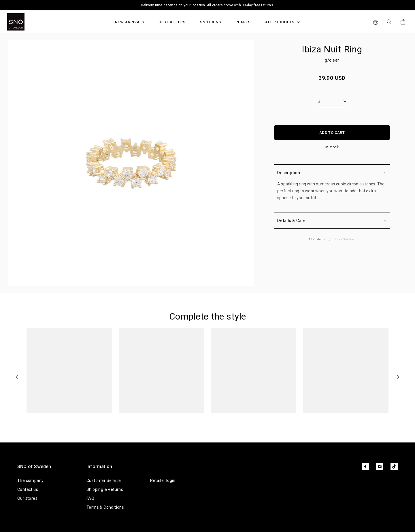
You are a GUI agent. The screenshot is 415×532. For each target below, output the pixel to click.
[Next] (398, 377)
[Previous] (17, 377)
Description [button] (332, 173)
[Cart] (402, 22)
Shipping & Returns (105, 489)
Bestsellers (172, 22)
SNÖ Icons (211, 22)
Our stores (27, 498)
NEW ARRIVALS (130, 22)
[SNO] (27, 22)
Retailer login (163, 480)
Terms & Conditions (105, 507)
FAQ (90, 498)
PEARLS (243, 22)
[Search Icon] (389, 22)
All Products (283, 22)
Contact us (28, 489)
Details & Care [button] (332, 221)
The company (30, 480)
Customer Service (104, 480)
